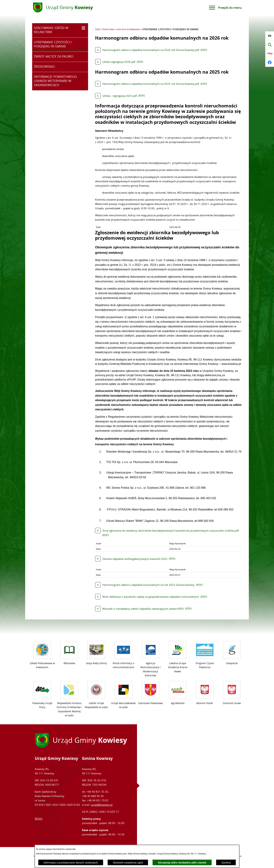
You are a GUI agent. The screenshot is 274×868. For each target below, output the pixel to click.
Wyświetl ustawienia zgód (128, 863)
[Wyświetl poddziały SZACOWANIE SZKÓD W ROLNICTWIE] (83, 28)
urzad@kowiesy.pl (102, 805)
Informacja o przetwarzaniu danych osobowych (71, 863)
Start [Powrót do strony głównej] (98, 29)
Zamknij (226, 863)
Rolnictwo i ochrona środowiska (121, 29)
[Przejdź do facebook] (270, 62)
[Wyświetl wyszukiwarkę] (270, 45)
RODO (39, 819)
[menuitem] (60, 30)
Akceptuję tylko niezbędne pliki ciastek (182, 863)
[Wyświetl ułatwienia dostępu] (270, 36)
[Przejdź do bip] (270, 54)
